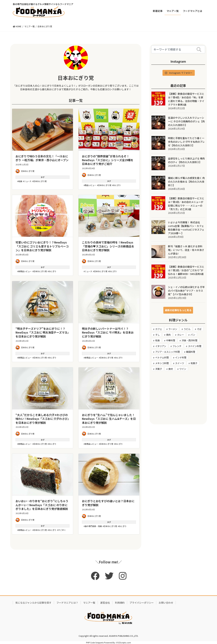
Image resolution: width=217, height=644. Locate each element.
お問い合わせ (166, 603)
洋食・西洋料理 (189, 340)
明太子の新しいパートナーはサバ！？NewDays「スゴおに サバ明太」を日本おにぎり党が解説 (108, 332)
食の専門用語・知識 (93, 526)
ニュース (28, 181)
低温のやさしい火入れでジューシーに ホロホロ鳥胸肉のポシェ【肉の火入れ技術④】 (186, 121)
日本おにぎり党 (76, 78)
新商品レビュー (25, 271)
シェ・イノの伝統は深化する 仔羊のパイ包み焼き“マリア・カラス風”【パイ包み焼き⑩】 (186, 291)
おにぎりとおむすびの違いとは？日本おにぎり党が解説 (108, 503)
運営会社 (105, 603)
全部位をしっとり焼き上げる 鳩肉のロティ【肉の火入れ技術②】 (186, 160)
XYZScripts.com (124, 642)
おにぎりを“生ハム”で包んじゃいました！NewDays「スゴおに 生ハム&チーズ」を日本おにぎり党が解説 (109, 419)
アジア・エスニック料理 (167, 352)
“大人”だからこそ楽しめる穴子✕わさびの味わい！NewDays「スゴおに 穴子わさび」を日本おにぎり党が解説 (42, 419)
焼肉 (168, 335)
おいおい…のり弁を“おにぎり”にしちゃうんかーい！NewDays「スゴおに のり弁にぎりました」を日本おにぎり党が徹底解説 (42, 505)
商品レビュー (90, 185)
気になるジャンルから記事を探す (33, 603)
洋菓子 (159, 369)
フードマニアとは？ (67, 603)
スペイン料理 (195, 346)
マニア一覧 (89, 603)
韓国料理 (191, 352)
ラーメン (173, 329)
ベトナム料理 (162, 357)
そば (199, 329)
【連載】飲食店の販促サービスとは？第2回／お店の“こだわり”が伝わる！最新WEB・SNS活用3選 (186, 270)
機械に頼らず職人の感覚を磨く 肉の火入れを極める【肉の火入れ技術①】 (186, 182)
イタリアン (161, 346)
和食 (20, 181)
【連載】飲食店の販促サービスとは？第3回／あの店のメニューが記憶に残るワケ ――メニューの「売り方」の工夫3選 (186, 204)
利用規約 (120, 603)
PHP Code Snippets (95, 642)
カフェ (159, 329)
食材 (171, 369)
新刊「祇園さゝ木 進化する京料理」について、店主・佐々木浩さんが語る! (186, 250)
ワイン (183, 369)
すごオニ (62, 530)
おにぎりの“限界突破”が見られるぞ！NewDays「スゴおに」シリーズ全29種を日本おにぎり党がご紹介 (108, 160)
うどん (187, 329)
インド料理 (181, 357)
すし (157, 335)
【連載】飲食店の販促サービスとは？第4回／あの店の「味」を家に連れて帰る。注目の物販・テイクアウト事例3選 (186, 99)
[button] (178, 310)
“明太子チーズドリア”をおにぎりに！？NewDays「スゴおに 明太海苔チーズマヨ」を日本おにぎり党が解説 (42, 332)
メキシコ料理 (162, 363)
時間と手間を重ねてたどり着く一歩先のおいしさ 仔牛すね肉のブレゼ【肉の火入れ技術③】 (186, 142)
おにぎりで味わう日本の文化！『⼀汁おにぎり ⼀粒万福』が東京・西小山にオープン (42, 158)
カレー (181, 335)
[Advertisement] (178, 398)
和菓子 (194, 363)
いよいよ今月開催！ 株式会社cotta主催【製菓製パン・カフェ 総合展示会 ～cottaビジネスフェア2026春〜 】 (186, 228)
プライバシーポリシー (142, 603)
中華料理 (171, 340)
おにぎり (117, 185)
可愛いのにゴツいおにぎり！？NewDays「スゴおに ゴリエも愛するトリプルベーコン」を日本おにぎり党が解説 (42, 246)
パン (193, 335)
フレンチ (177, 346)
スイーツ (180, 363)
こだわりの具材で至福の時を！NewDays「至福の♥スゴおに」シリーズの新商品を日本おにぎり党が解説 (108, 246)
